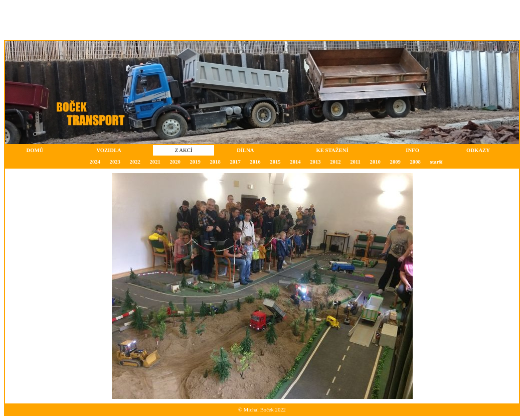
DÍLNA (245, 150)
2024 (95, 162)
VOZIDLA (109, 150)
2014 (295, 162)
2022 (135, 162)
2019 (195, 162)
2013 (315, 162)
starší (437, 162)
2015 (275, 162)
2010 (375, 162)
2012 (335, 162)
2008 (415, 162)
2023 (115, 162)
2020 (175, 162)
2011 (355, 162)
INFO (412, 150)
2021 (155, 162)
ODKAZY (478, 150)
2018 (215, 162)
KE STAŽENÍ (332, 150)
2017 (235, 162)
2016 (255, 162)
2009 (395, 162)
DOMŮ (35, 150)
